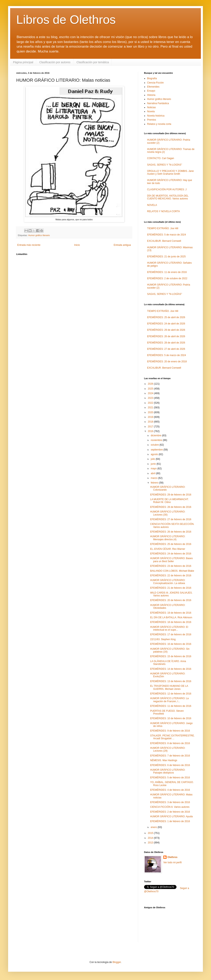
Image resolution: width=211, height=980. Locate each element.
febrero (155, 483)
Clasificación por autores (55, 62)
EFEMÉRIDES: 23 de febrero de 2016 (171, 566)
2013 (151, 843)
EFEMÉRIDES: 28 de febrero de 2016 (171, 507)
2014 (151, 838)
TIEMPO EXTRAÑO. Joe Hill (163, 228)
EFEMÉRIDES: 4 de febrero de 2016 (170, 790)
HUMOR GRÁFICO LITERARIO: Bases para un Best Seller (171, 560)
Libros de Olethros (66, 20)
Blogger (117, 962)
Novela (151, 111)
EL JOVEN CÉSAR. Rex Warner (168, 549)
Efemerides (153, 87)
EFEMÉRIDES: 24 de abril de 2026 (166, 324)
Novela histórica (156, 116)
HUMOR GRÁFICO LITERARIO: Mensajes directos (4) (168, 538)
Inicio (77, 245)
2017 (151, 427)
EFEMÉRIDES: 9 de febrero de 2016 (170, 731)
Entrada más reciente (29, 245)
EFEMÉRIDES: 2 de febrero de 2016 (170, 812)
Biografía (152, 78)
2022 (151, 403)
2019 (151, 417)
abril (153, 473)
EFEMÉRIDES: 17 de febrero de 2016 (171, 634)
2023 (151, 398)
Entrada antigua (122, 245)
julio (153, 459)
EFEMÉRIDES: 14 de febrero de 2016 (171, 669)
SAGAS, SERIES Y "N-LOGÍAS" (165, 165)
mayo (154, 469)
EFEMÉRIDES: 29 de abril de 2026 (166, 330)
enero (154, 827)
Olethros (172, 857)
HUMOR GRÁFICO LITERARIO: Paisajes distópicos (168, 771)
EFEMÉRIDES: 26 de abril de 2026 (166, 336)
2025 (151, 389)
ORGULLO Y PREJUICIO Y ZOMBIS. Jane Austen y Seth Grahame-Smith (170, 172)
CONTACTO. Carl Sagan (161, 158)
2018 (151, 422)
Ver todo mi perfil (172, 862)
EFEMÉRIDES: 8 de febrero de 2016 (170, 743)
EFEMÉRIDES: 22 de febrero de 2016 (171, 576)
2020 (151, 412)
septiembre (157, 450)
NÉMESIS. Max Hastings (164, 760)
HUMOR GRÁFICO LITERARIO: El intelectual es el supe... (169, 628)
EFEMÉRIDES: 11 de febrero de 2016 (171, 706)
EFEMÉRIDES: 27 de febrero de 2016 (171, 519)
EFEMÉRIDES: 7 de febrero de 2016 (170, 756)
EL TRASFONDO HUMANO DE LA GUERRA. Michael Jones (169, 687)
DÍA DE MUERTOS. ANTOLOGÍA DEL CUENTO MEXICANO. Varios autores (168, 197)
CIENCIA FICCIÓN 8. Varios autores (170, 807)
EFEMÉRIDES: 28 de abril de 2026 (166, 343)
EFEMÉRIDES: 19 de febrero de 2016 (171, 613)
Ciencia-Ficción (155, 83)
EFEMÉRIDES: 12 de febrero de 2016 (171, 694)
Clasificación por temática (93, 62)
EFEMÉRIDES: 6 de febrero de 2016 (170, 765)
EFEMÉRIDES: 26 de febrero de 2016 (171, 532)
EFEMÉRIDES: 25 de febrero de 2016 (171, 544)
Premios (152, 120)
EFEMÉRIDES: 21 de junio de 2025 (166, 257)
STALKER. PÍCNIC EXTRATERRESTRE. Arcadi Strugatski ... (172, 737)
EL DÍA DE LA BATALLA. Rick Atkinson (171, 617)
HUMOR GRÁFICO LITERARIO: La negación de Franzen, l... (169, 700)
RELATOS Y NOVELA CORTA (163, 211)
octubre (155, 445)
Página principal (23, 62)
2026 (151, 384)
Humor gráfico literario (39, 235)
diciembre (156, 435)
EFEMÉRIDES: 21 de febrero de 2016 (171, 588)
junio (154, 464)
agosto (155, 454)
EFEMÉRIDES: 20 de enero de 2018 (167, 362)
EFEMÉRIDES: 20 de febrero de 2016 (171, 600)
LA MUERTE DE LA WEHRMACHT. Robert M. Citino (169, 501)
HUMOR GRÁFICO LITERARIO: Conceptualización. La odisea (168, 582)
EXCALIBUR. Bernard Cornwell (164, 241)
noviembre (157, 440)
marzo (154, 478)
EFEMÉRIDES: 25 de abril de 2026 (166, 317)
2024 (151, 393)
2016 (151, 431)
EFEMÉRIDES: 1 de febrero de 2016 (170, 821)
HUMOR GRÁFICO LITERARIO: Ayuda (171, 816)
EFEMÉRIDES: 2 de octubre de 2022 (167, 278)
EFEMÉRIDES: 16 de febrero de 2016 (171, 644)
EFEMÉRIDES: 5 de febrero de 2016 (170, 778)
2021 (151, 408)
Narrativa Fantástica (158, 103)
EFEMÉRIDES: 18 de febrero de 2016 (171, 622)
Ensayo (151, 91)
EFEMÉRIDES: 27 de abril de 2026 (166, 349)
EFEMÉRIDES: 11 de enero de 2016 (167, 272)
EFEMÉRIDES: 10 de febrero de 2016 (171, 718)
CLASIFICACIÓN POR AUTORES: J (167, 189)
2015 (151, 833)
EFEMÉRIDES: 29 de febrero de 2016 (171, 495)
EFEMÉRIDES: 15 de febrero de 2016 (171, 656)
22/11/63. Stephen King (163, 639)
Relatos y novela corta (159, 124)
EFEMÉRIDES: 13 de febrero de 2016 (171, 681)
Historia (151, 95)
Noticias (151, 107)
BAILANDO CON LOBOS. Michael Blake (172, 571)
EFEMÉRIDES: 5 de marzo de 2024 (166, 235)
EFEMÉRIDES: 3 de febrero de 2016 (170, 802)
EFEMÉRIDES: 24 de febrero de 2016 (171, 554)
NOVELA (152, 205)
